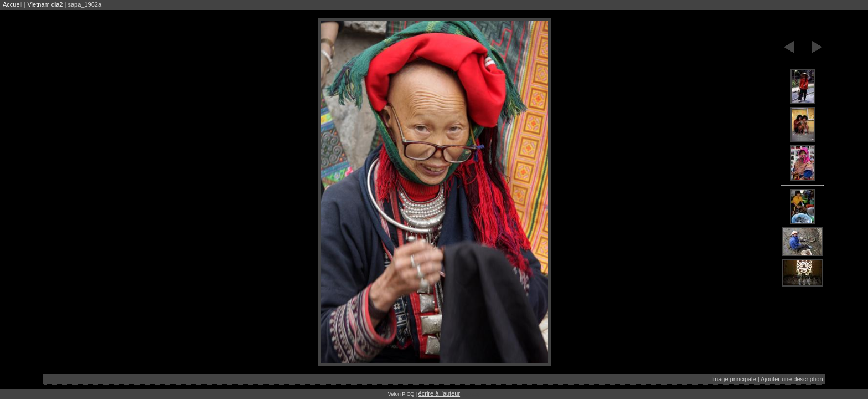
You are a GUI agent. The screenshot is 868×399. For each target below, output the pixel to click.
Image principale (734, 379)
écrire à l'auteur (439, 393)
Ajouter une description (792, 379)
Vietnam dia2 (45, 4)
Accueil (12, 4)
